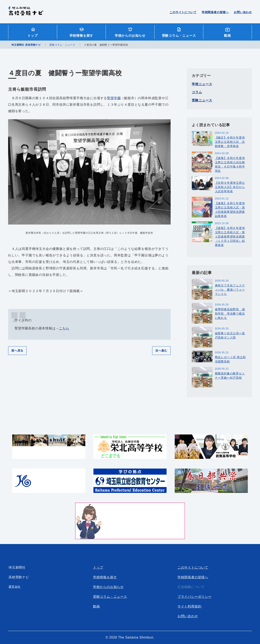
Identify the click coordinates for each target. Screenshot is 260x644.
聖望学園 (114, 98)
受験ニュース (202, 100)
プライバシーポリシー (195, 597)
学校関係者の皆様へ (215, 12)
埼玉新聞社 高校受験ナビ (26, 13)
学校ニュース (202, 84)
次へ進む (161, 350)
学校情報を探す (81, 36)
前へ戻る (17, 350)
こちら (64, 328)
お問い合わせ (243, 12)
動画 (227, 36)
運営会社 (15, 587)
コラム (197, 92)
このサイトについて (183, 12)
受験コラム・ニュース (179, 36)
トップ (32, 36)
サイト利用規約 (190, 606)
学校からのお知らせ (130, 36)
